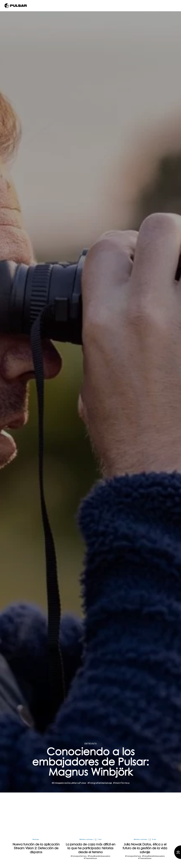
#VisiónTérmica (121, 783)
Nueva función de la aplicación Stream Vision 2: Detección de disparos (36, 848)
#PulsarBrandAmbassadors (99, 856)
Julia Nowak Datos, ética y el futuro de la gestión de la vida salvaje (145, 848)
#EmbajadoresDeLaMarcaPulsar (69, 783)
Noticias (36, 839)
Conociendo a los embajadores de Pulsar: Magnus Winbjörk (90, 761)
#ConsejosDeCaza (79, 856)
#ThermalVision (90, 858)
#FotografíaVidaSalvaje (100, 783)
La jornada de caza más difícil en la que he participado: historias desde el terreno (90, 848)
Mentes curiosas (86, 839)
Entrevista (91, 744)
